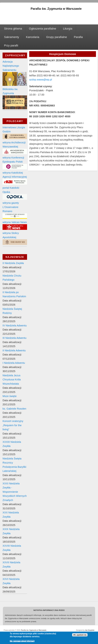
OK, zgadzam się (80, 635)
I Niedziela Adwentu (14, 363)
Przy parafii (11, 45)
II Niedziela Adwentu (14, 350)
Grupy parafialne (57, 37)
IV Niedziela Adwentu (15, 326)
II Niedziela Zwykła (13, 263)
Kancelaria (33, 37)
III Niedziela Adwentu (14, 338)
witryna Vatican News (15, 222)
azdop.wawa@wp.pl (41, 80)
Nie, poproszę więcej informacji (22, 642)
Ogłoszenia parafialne (43, 29)
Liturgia (68, 29)
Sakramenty (12, 37)
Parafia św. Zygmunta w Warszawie (34, 630)
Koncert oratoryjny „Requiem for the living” (13, 425)
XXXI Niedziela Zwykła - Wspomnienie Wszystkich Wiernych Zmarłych (15, 492)
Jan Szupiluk (90, 630)
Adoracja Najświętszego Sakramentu (11, 66)
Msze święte (10, 396)
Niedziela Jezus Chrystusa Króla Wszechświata (12, 380)
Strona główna (13, 29)
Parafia (78, 37)
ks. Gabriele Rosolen (14, 409)
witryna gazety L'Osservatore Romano (11, 207)
